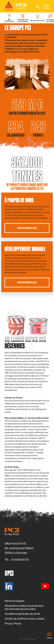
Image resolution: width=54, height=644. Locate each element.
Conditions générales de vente (22, 614)
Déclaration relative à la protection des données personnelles (24, 607)
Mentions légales (15, 601)
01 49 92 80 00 (20, 560)
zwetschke (32, 639)
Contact (49, 636)
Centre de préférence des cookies (25, 619)
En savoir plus (27, 228)
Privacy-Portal (13, 624)
